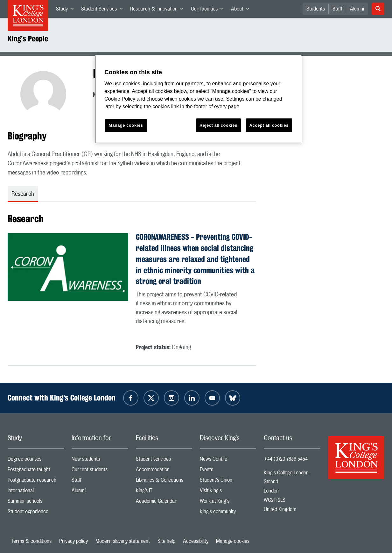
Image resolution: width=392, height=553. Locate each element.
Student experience (36, 513)
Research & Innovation (159, 10)
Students (316, 9)
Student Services (104, 10)
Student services (164, 461)
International (36, 492)
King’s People (28, 39)
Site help (166, 541)
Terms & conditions (31, 541)
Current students (100, 471)
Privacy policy (73, 541)
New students (100, 461)
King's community (228, 513)
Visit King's (228, 492)
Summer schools (36, 503)
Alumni (357, 9)
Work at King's (228, 503)
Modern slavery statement (123, 541)
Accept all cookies (269, 125)
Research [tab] (23, 194)
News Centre (228, 461)
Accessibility (196, 541)
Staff (337, 9)
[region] (198, 99)
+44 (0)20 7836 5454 (286, 459)
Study (67, 10)
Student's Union (228, 482)
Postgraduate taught (36, 471)
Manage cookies (233, 541)
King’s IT (164, 492)
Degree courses (36, 461)
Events (228, 471)
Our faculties (209, 10)
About (242, 10)
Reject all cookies (218, 125)
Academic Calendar (164, 503)
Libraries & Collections (164, 482)
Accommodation (164, 471)
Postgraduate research (36, 482)
